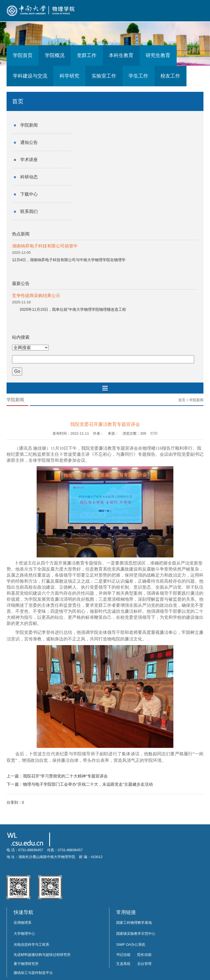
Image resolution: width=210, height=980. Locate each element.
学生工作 (138, 76)
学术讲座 (29, 160)
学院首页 (23, 55)
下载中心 (29, 194)
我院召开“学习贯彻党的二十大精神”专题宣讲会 (65, 776)
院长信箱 (144, 955)
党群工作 (87, 55)
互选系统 (123, 964)
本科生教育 (121, 55)
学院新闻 (29, 125)
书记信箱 (123, 955)
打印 (154, 433)
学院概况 (55, 55)
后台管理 (144, 964)
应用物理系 (23, 923)
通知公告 (29, 142)
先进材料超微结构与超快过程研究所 (42, 955)
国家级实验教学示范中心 (136, 934)
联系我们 (29, 211)
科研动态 (29, 177)
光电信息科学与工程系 (31, 945)
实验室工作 (104, 76)
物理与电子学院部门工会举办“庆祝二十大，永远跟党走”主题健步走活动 (88, 784)
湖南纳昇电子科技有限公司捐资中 (45, 246)
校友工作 (170, 76)
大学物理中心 (24, 934)
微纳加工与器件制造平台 (33, 973)
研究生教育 (158, 55)
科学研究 (69, 76)
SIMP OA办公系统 (131, 945)
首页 (182, 400)
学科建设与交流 (30, 76)
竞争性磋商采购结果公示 (36, 296)
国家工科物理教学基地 (134, 923)
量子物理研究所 (26, 964)
